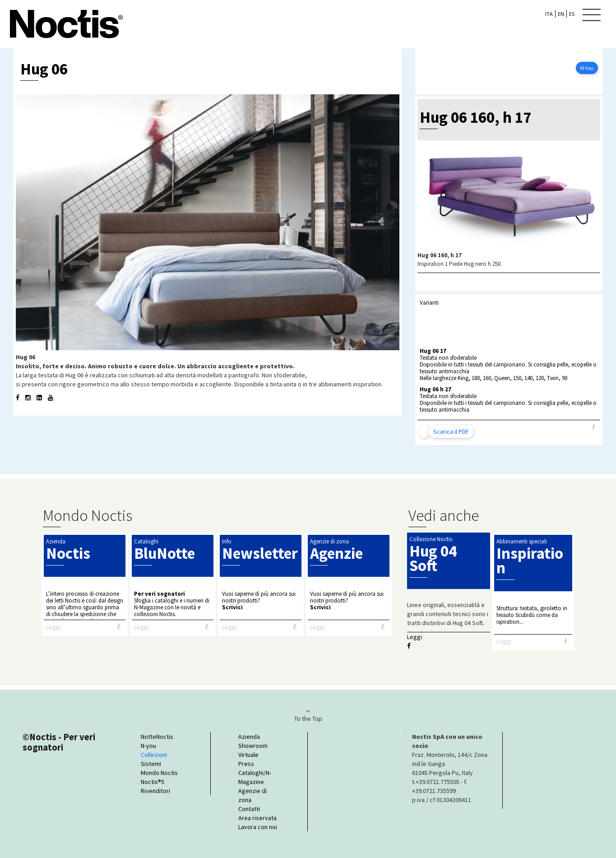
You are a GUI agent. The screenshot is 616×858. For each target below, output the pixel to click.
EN (561, 14)
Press (246, 764)
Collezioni (154, 755)
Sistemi (151, 764)
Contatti (249, 809)
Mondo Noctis (159, 773)
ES (572, 14)
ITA (549, 14)
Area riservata (257, 818)
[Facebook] (593, 427)
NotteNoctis (157, 737)
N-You (587, 68)
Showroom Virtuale (253, 750)
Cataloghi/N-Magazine (255, 777)
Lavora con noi (258, 827)
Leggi (53, 627)
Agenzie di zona (252, 795)
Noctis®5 (153, 782)
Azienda (249, 737)
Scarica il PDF (451, 431)
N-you (148, 746)
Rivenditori (155, 791)
